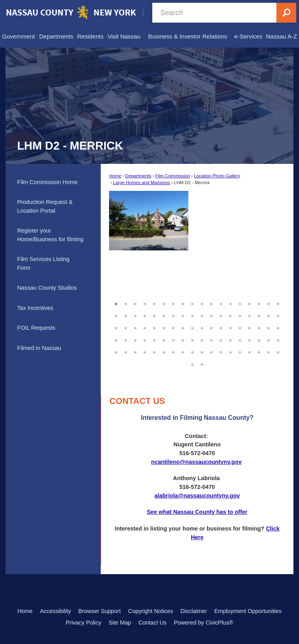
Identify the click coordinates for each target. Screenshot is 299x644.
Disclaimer (194, 611)
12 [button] (221, 303)
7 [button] (173, 303)
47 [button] (211, 327)
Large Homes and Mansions (142, 183)
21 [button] (135, 315)
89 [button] (268, 351)
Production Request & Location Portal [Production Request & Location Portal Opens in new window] (45, 206)
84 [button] (221, 351)
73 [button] (116, 351)
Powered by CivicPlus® (203, 623)
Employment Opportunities (248, 611)
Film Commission (172, 176)
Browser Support (99, 611)
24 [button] (164, 315)
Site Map (120, 623)
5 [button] (154, 303)
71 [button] (268, 339)
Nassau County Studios (47, 288)
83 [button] (211, 351)
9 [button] (192, 303)
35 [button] (268, 315)
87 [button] (249, 351)
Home (115, 176)
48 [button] (221, 327)
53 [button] (268, 327)
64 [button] (202, 339)
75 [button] (135, 351)
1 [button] (116, 303)
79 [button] (173, 351)
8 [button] (183, 303)
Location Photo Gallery (217, 176)
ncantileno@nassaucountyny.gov (196, 462)
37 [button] (116, 327)
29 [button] (211, 315)
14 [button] (240, 303)
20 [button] (126, 315)
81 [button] (192, 351)
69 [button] (249, 339)
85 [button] (230, 351)
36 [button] (278, 315)
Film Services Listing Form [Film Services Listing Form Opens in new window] (43, 263)
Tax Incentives (35, 308)
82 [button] (202, 351)
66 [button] (221, 339)
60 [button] (164, 339)
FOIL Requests (36, 328)
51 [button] (249, 327)
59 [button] (154, 339)
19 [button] (116, 315)
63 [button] (192, 339)
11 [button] (211, 303)
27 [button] (192, 315)
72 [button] (278, 339)
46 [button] (202, 327)
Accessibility (56, 611)
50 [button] (240, 327)
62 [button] (183, 339)
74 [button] (126, 351)
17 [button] (268, 303)
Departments (138, 176)
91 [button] (192, 363)
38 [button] (126, 327)
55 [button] (116, 339)
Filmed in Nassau (39, 348)
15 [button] (249, 303)
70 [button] (259, 339)
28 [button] (202, 315)
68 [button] (240, 339)
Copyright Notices (151, 611)
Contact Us (152, 623)
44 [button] (183, 327)
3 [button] (135, 303)
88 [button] (259, 351)
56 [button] (126, 339)
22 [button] (145, 315)
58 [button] (145, 339)
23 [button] (154, 315)
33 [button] (249, 315)
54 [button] (278, 327)
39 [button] (135, 327)
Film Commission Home (47, 182)
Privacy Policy (84, 623)
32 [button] (240, 315)
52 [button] (259, 327)
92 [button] (202, 363)
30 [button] (221, 315)
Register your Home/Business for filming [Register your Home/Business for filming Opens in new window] (50, 235)
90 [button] (278, 351)
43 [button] (173, 327)
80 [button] (183, 351)
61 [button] (173, 339)
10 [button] (202, 303)
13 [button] (230, 303)
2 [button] (126, 303)
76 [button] (145, 351)
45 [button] (192, 327)
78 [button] (164, 351)
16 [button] (259, 303)
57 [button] (135, 339)
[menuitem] (18, 37)
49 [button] (230, 327)
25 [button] (173, 315)
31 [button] (230, 315)
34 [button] (259, 315)
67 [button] (230, 339)
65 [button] (211, 339)
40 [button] (145, 327)
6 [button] (164, 303)
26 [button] (183, 315)
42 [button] (164, 327)
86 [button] (240, 351)
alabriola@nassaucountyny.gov (197, 496)
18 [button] (278, 303)
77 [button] (154, 351)
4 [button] (145, 303)
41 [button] (154, 327)
